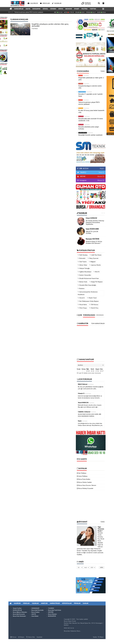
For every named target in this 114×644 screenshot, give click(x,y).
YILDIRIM (51, 608)
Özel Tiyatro (82, 262)
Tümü (103, 71)
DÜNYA (61, 9)
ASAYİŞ (28, 9)
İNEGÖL (81, 108)
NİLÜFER (81, 116)
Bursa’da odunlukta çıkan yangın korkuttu (89, 128)
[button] (91, 365)
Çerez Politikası (83, 476)
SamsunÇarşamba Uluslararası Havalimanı (88, 293)
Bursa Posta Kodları (84, 479)
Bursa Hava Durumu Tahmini (87, 485)
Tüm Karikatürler (98, 324)
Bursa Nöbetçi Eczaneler (86, 488)
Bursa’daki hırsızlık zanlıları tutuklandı (90, 135)
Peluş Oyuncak (93, 258)
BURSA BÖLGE (19, 9)
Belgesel (92, 262)
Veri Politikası (82, 473)
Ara (102, 567)
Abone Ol (101, 176)
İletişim (21, 637)
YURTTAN (93, 9)
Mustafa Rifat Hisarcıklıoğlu (87, 285)
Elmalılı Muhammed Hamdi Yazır (88, 278)
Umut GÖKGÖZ (91, 218)
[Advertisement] (91, 343)
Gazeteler (40, 637)
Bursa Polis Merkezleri (19, 616)
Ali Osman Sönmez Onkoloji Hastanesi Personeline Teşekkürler (95, 223)
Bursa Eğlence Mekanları (20, 612)
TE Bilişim (101, 637)
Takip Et (101, 172)
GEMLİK (81, 84)
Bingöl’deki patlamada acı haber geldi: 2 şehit (91, 79)
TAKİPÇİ (83, 172)
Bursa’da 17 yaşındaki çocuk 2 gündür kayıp (91, 95)
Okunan (100, 315)
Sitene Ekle (30, 637)
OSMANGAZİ (82, 92)
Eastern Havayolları (84, 275)
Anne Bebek (35, 616)
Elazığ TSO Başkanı (96, 282)
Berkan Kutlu (82, 282)
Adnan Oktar (82, 265)
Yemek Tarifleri (17, 608)
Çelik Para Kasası (96, 255)
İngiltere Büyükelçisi (85, 272)
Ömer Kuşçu (82, 308)
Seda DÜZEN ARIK (92, 229)
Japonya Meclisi (95, 265)
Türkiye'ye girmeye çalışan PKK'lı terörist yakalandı (29, 12)
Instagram (83, 180)
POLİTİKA (84, 9)
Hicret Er (81, 298)
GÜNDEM (53, 9)
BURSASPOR (36, 9)
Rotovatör (82, 258)
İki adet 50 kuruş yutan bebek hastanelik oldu (91, 111)
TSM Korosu (94, 305)
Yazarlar (82, 213)
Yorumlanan (89, 315)
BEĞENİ (84, 169)
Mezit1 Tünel (92, 298)
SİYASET (77, 9)
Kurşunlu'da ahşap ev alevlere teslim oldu (90, 87)
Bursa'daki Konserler (19, 614)
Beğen (102, 169)
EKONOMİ (69, 9)
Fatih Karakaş (83, 255)
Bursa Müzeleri (52, 614)
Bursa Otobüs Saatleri (85, 482)
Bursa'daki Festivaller (38, 610)
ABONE (83, 176)
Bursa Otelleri (35, 612)
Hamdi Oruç (94, 308)
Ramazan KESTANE (92, 239)
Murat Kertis (82, 305)
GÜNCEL (45, 9)
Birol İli (96, 272)
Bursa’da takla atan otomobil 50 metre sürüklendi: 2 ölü (91, 120)
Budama (81, 289)
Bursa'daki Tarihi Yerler (55, 610)
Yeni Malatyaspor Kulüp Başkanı (88, 301)
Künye (13, 637)
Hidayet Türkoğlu (84, 268)
